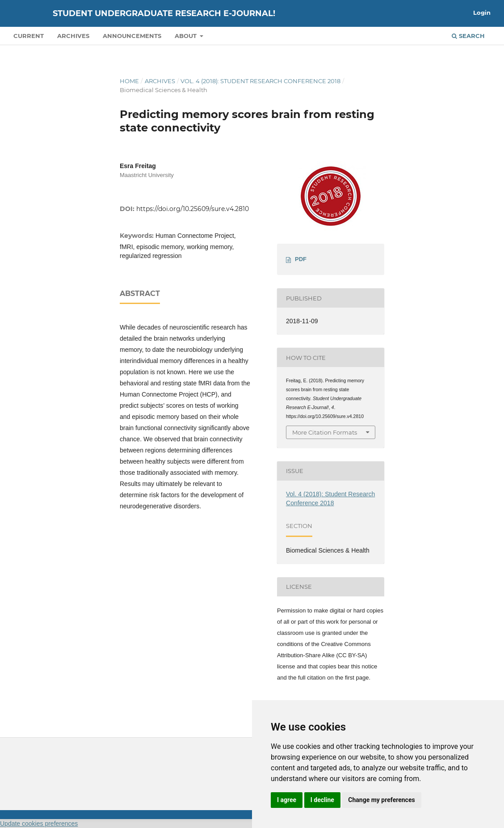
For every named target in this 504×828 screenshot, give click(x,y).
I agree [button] (287, 800)
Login (482, 13)
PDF (301, 259)
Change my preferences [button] (381, 800)
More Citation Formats (325, 432)
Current (29, 36)
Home (129, 81)
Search (468, 36)
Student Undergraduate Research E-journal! (164, 13)
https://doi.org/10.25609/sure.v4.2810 (193, 209)
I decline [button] (322, 800)
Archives (73, 36)
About (187, 36)
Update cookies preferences (39, 824)
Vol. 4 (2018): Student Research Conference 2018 (260, 81)
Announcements (132, 36)
